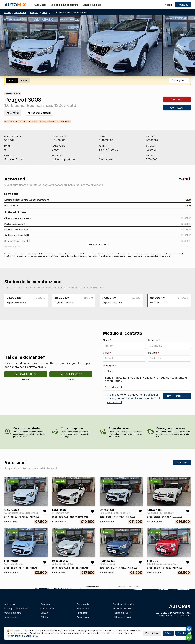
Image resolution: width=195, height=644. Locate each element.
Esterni (12, 80)
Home (7, 12)
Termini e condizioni (123, 609)
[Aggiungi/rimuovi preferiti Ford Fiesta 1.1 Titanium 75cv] (92, 511)
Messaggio (109, 366)
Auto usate (40, 5)
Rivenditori (82, 613)
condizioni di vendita (134, 398)
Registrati (183, 5)
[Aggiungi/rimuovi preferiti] (39, 113)
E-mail (107, 353)
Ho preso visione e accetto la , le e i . (133, 398)
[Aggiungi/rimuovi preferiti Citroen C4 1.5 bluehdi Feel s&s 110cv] (188, 511)
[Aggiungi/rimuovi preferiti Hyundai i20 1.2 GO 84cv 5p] (140, 562)
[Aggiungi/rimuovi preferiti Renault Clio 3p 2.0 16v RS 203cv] (92, 562)
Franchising (83, 617)
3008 (45, 12)
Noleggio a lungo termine (64, 5)
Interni (24, 80)
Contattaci (177, 108)
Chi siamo (45, 617)
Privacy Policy (14, 636)
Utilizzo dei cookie (122, 617)
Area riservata (12, 617)
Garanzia (45, 604)
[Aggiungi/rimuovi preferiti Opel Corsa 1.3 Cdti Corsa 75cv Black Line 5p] (45, 511)
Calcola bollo (47, 609)
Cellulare (154, 353)
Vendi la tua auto (92, 5)
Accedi (168, 5)
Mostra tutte (182, 463)
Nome (107, 340)
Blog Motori (83, 609)
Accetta (182, 633)
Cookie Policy (31, 636)
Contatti (44, 613)
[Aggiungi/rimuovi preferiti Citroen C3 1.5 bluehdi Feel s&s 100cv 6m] (140, 511)
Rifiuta (168, 633)
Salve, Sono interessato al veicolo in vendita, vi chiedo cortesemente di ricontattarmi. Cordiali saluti (147, 379)
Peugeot (34, 12)
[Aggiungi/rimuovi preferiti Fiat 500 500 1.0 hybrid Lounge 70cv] (188, 562)
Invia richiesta (177, 396)
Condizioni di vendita (123, 604)
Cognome (154, 340)
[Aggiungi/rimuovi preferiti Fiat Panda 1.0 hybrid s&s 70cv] (45, 562)
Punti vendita (83, 604)
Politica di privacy (122, 613)
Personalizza (152, 633)
